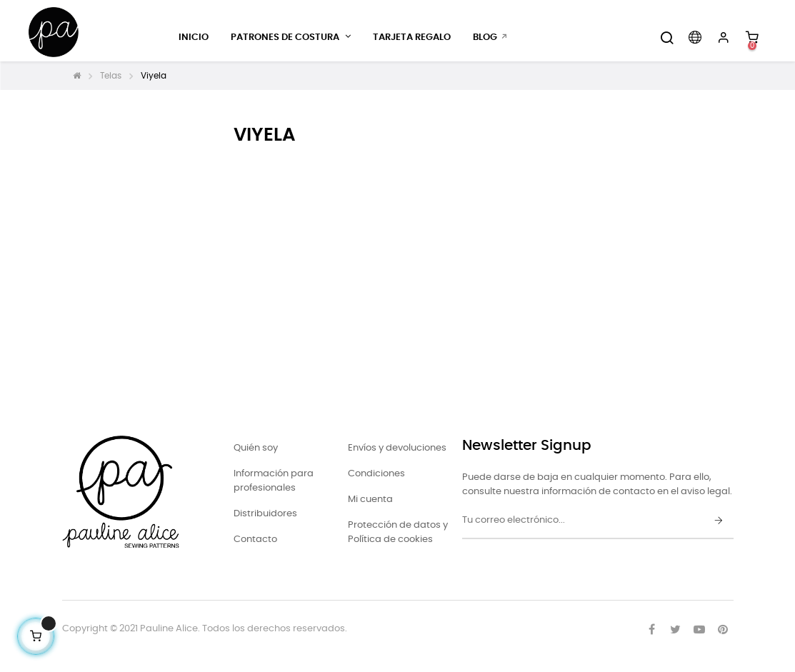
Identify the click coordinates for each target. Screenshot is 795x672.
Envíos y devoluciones (397, 448)
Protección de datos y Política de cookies (398, 532)
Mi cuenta (370, 500)
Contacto (255, 540)
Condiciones (376, 474)
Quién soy (256, 448)
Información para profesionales (274, 481)
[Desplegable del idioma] (695, 38)
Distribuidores (265, 514)
